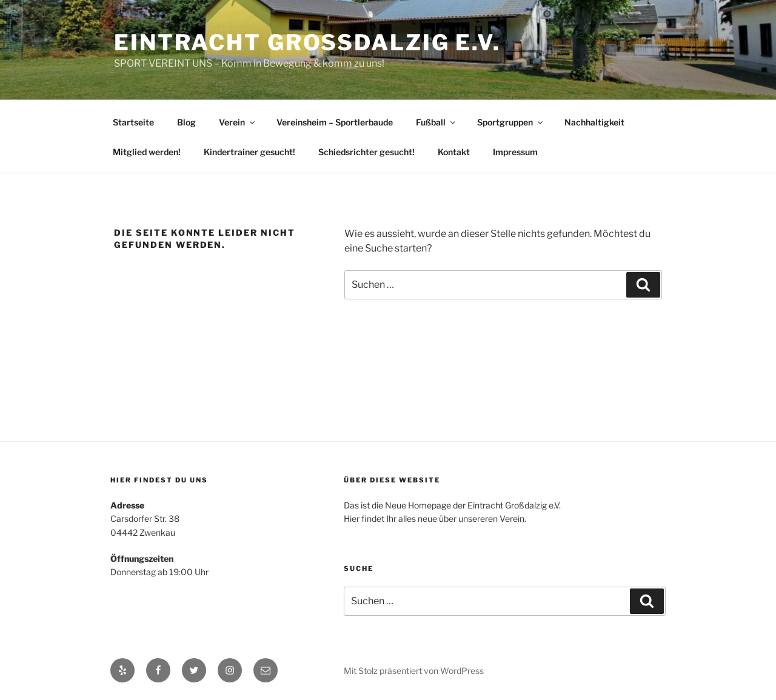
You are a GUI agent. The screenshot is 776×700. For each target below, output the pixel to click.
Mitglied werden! (147, 152)
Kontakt (454, 152)
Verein (238, 122)
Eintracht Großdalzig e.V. (307, 42)
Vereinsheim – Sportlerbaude (335, 122)
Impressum (515, 152)
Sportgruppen (511, 122)
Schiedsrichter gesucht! (366, 152)
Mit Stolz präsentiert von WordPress (414, 671)
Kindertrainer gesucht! (249, 152)
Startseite (133, 122)
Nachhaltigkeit (594, 122)
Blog (186, 122)
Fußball (436, 122)
